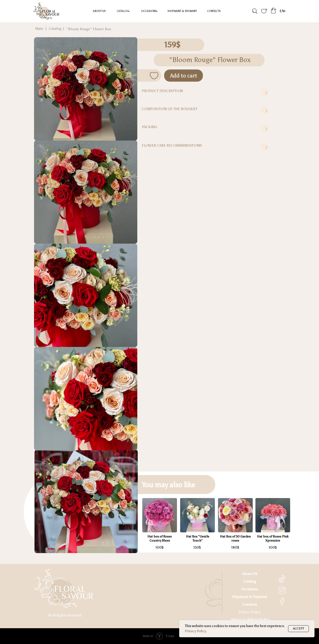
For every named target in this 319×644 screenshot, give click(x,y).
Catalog (123, 11)
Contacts (214, 11)
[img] (254, 11)
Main (39, 29)
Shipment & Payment (182, 11)
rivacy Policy (251, 612)
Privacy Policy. (196, 631)
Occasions (249, 589)
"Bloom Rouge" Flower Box (89, 29)
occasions (149, 11)
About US (99, 11)
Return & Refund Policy (250, 620)
